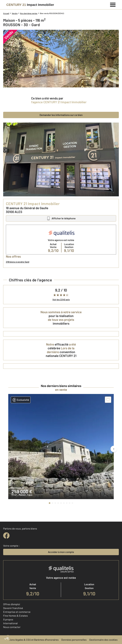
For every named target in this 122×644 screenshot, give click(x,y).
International (10, 623)
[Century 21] (30, 5)
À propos (8, 619)
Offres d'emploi (12, 604)
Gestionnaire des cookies (103, 640)
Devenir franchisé (13, 608)
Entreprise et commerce (17, 612)
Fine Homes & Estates (15, 616)
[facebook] (6, 536)
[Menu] (113, 4)
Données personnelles (74, 640)
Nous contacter (12, 627)
